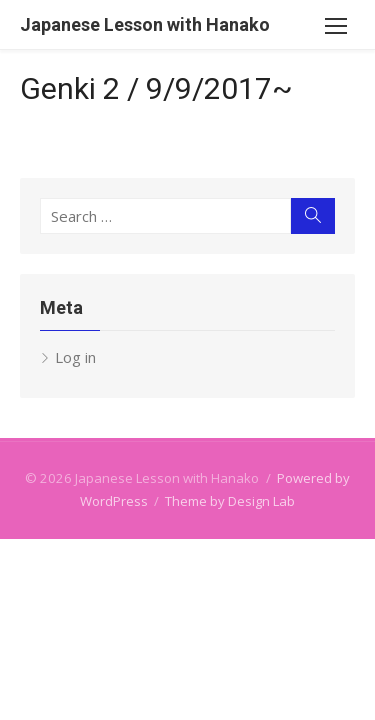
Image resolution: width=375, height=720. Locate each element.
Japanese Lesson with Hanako (145, 24)
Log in (75, 357)
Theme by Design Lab (230, 501)
